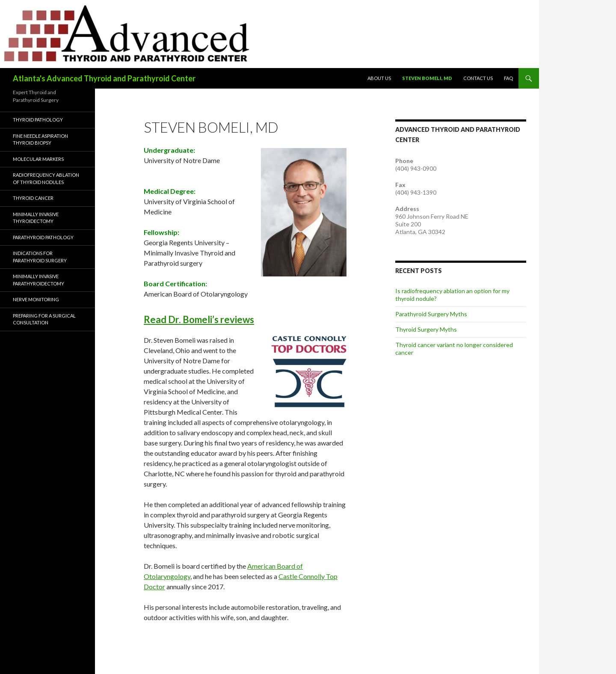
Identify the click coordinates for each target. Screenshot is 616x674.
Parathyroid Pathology (43, 237)
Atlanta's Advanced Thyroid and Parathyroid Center (104, 78)
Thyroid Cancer (33, 198)
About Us (379, 78)
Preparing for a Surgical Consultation (44, 319)
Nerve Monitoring (36, 299)
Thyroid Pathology (38, 120)
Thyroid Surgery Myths (426, 329)
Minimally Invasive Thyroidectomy (36, 218)
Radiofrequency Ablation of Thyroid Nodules (46, 178)
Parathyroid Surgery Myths (431, 314)
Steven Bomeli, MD (427, 78)
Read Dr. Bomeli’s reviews (199, 319)
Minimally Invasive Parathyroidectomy (38, 280)
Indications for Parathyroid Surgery (40, 257)
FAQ (508, 78)
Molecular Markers (38, 159)
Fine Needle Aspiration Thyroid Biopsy (40, 140)
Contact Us (478, 78)
